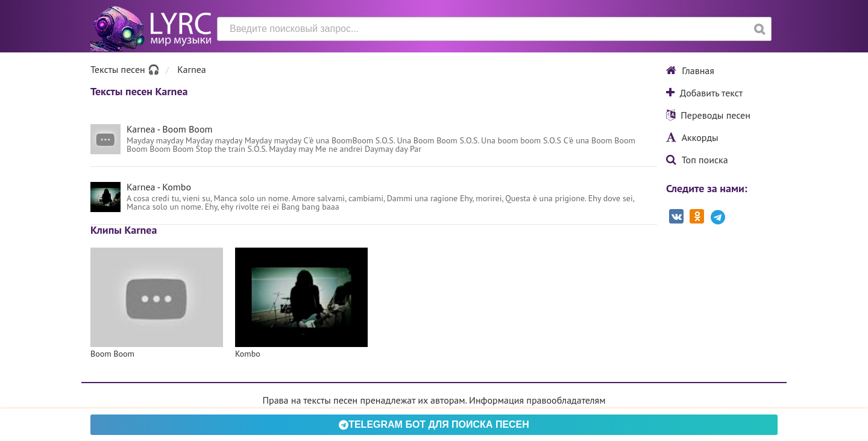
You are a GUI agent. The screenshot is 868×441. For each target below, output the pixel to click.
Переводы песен (708, 115)
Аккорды (692, 137)
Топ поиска (697, 160)
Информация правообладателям (537, 400)
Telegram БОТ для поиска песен (434, 424)
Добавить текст (704, 93)
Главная (690, 70)
